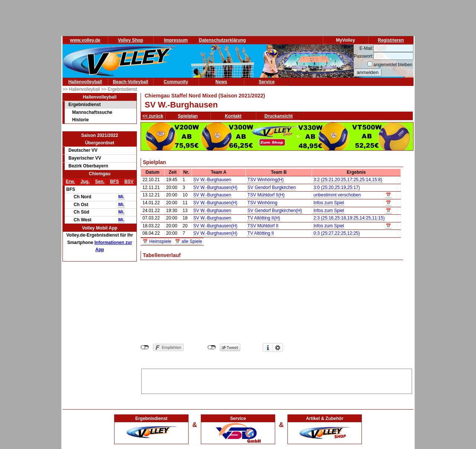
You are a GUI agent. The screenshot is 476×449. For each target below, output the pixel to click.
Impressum (176, 40)
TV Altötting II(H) (264, 218)
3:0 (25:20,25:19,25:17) (337, 187)
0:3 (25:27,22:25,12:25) (337, 233)
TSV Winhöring (262, 203)
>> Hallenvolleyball (82, 89)
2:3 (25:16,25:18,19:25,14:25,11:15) (349, 218)
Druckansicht (279, 116)
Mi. (121, 197)
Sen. (100, 182)
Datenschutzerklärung (222, 40)
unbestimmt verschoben (337, 195)
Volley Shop (131, 40)
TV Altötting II (260, 233)
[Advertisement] (277, 380)
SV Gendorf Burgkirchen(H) (275, 211)
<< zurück (153, 116)
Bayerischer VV (85, 158)
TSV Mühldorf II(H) (266, 195)
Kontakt (233, 116)
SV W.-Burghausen (212, 180)
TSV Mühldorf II (263, 226)
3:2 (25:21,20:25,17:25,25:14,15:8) (348, 180)
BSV (129, 182)
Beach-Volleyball (130, 82)
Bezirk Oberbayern (88, 166)
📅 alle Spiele (189, 241)
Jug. (85, 182)
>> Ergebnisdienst (119, 89)
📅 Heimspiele (157, 241)
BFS (115, 182)
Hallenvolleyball (85, 82)
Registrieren (391, 40)
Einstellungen (278, 347)
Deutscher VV (83, 150)
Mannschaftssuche (92, 112)
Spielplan (188, 116)
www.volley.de (85, 40)
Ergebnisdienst (85, 105)
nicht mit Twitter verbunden (212, 347)
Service (267, 82)
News (221, 82)
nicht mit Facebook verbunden (145, 347)
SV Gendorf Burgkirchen (271, 187)
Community (176, 82)
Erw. (70, 182)
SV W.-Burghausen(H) (216, 187)
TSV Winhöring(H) (265, 180)
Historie (81, 120)
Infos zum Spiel (329, 203)
